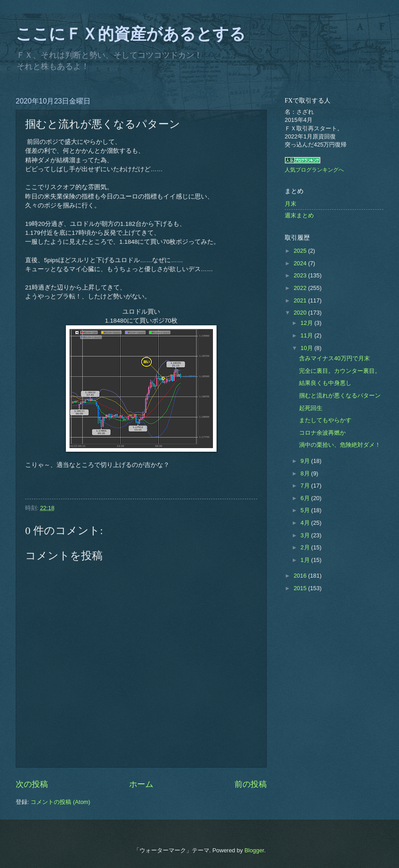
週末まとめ (299, 215)
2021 (301, 300)
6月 (306, 498)
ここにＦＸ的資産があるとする (131, 34)
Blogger (254, 850)
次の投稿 (32, 784)
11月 (307, 335)
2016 (301, 576)
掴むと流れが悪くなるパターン (340, 395)
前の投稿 (251, 784)
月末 (291, 204)
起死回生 (311, 408)
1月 (306, 560)
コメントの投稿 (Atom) (60, 802)
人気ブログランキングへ (314, 170)
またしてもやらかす (325, 420)
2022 (301, 288)
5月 (306, 510)
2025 (301, 251)
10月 (307, 348)
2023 (301, 275)
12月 (307, 323)
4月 (306, 523)
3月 (306, 535)
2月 (306, 547)
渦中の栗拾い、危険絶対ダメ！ (340, 445)
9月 (306, 461)
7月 (306, 486)
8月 (306, 473)
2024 (301, 263)
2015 (301, 588)
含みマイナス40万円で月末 (334, 358)
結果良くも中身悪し (325, 383)
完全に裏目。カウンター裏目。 (340, 371)
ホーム (141, 784)
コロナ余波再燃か (322, 433)
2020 (301, 313)
